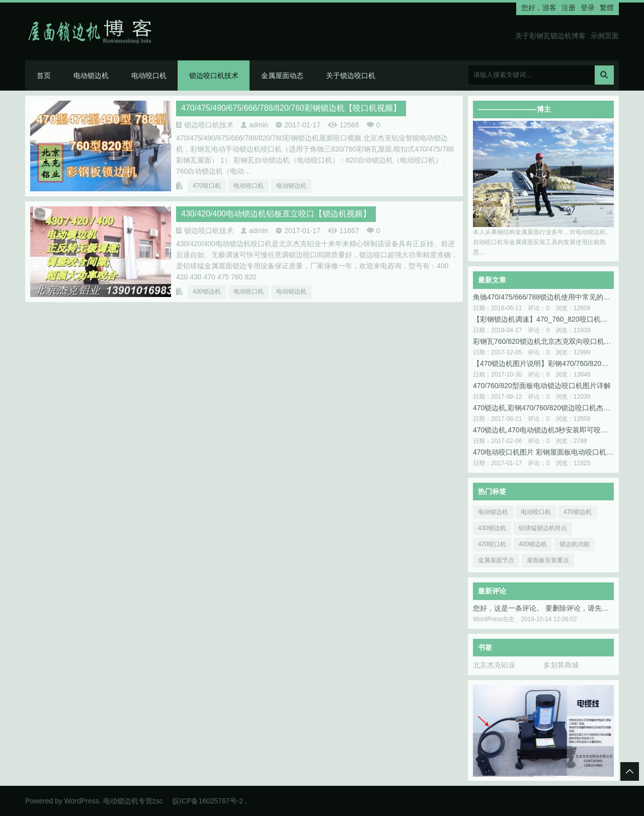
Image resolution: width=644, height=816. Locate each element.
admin (259, 125)
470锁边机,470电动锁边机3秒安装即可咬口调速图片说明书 (543, 430)
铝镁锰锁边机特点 (543, 528)
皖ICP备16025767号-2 (208, 801)
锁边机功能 (575, 544)
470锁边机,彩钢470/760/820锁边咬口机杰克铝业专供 (543, 408)
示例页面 (605, 36)
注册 (569, 8)
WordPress (82, 801)
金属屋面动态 (282, 76)
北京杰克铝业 (494, 665)
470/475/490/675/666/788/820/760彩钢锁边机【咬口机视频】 (291, 108)
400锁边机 (533, 544)
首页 (44, 76)
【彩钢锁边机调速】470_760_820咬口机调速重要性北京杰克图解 (543, 319)
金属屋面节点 (496, 560)
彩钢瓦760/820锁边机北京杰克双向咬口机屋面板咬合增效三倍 (543, 341)
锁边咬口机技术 (214, 76)
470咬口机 (207, 186)
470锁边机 (578, 512)
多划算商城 (561, 665)
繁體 (607, 8)
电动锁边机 (91, 76)
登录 (588, 8)
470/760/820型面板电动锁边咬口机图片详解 (542, 386)
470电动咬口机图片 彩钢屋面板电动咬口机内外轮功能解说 (543, 452)
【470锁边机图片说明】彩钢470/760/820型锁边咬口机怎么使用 (543, 363)
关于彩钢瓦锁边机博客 (550, 36)
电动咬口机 (149, 76)
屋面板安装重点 (548, 560)
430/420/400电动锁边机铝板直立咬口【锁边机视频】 (276, 214)
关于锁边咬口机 (351, 76)
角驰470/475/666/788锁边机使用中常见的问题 (543, 297)
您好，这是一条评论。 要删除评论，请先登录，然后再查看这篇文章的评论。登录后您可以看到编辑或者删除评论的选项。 (543, 608)
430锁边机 (207, 291)
